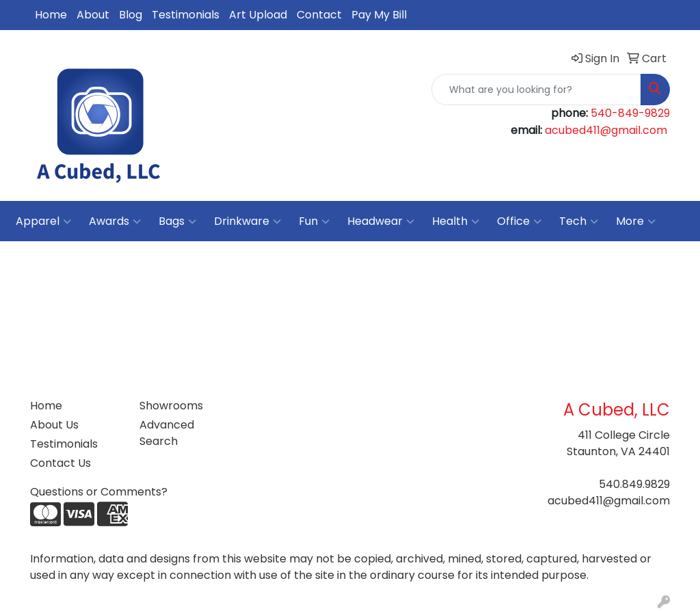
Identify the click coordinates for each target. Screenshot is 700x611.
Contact (319, 15)
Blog (131, 15)
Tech (579, 221)
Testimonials (186, 15)
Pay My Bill (379, 15)
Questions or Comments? (99, 492)
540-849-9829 (630, 113)
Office (519, 221)
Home (51, 15)
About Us (54, 425)
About (93, 15)
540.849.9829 (634, 484)
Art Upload (258, 15)
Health (456, 221)
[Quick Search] (536, 90)
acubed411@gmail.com (606, 130)
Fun (314, 221)
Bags (177, 221)
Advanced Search (167, 433)
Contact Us (60, 463)
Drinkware (247, 221)
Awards (115, 221)
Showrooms (171, 406)
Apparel (43, 221)
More (636, 221)
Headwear (381, 221)
